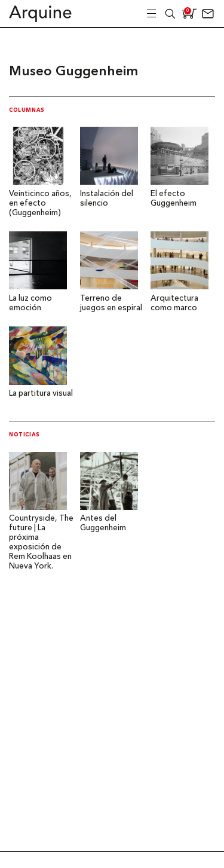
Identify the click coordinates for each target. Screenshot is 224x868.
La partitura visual (41, 394)
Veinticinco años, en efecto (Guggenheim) (40, 204)
